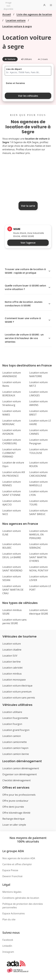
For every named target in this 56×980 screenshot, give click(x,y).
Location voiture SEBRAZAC (38, 546)
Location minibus (12, 674)
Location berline (11, 662)
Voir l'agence (28, 243)
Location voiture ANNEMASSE (12, 374)
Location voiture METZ (38, 384)
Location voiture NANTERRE (38, 374)
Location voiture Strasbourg (12, 403)
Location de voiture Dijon (13, 464)
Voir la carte (28, 206)
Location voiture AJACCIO (12, 503)
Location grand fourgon (16, 730)
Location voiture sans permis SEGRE (14, 621)
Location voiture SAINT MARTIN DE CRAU (13, 590)
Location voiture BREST (38, 413)
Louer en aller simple (14, 825)
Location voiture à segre (17, 26)
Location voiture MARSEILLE (38, 484)
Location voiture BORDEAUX (12, 394)
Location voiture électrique (17, 686)
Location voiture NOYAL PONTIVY (39, 569)
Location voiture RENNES (12, 484)
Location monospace (14, 680)
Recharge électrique (14, 819)
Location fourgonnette (15, 718)
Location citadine (12, 650)
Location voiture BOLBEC (12, 546)
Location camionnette (15, 742)
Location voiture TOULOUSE (38, 451)
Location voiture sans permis (19, 698)
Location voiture (16, 20)
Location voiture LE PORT (40, 588)
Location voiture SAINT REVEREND (12, 569)
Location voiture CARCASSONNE (38, 474)
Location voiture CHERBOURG (12, 442)
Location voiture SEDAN (12, 578)
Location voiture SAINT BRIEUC (38, 512)
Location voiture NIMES (12, 413)
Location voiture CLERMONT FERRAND (12, 453)
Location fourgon (12, 724)
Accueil (7, 14)
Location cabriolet (12, 668)
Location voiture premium (17, 692)
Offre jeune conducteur (15, 801)
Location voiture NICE (12, 512)
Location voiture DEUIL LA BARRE (12, 556)
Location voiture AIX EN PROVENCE (14, 474)
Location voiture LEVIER (38, 578)
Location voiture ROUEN (38, 464)
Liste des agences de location (34, 14)
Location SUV (10, 656)
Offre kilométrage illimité (16, 813)
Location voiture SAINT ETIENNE (12, 493)
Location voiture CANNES (38, 432)
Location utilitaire (12, 712)
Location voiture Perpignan (38, 442)
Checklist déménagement (17, 780)
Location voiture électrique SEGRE (39, 612)
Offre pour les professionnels (19, 795)
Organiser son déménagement (20, 774)
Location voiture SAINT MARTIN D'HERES (38, 557)
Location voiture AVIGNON (12, 432)
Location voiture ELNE (12, 533)
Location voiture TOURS (38, 503)
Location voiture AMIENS (38, 403)
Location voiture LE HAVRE (40, 422)
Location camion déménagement (21, 768)
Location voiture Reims (12, 384)
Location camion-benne (16, 754)
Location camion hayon (15, 748)
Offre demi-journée (13, 807)
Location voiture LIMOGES (38, 394)
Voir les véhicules (28, 96)
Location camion (12, 736)
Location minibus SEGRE (12, 612)
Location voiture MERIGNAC (12, 422)
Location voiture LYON (38, 493)
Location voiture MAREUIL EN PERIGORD (38, 535)
